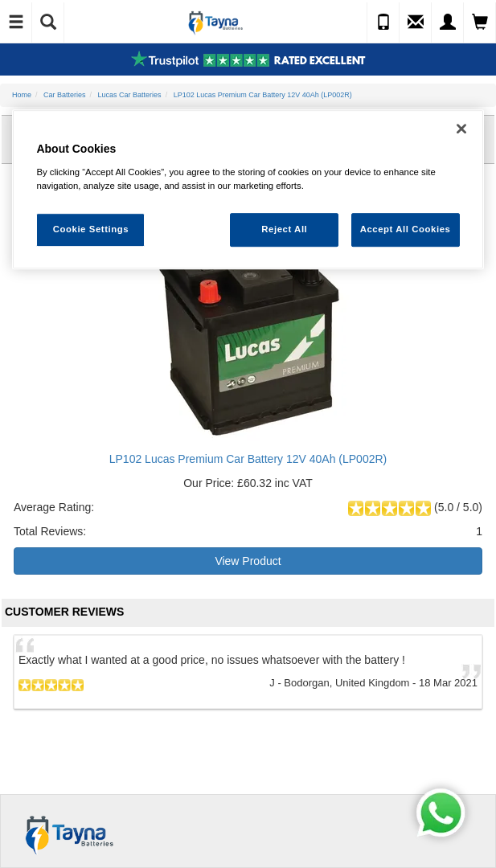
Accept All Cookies (406, 229)
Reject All (284, 229)
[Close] (461, 129)
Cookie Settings (91, 229)
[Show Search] (48, 23)
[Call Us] (383, 23)
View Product (248, 561)
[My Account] (448, 23)
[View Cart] (480, 23)
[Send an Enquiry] (416, 23)
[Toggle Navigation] (16, 23)
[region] (248, 189)
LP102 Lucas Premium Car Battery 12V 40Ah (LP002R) (248, 459)
